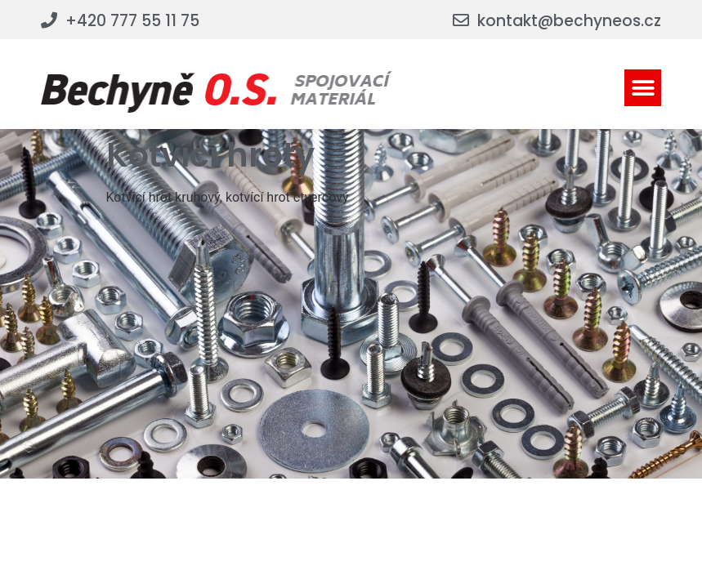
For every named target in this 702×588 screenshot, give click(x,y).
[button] (643, 88)
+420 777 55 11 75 (132, 21)
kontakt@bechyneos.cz (569, 21)
